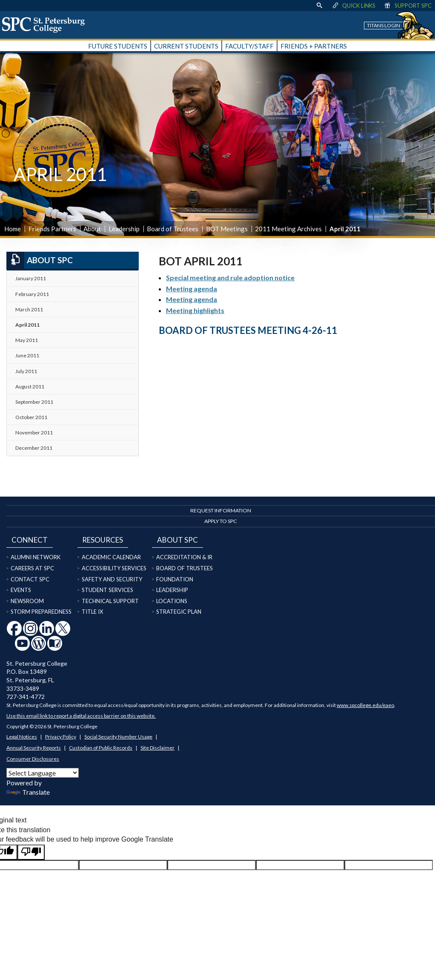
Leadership (124, 229)
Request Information (221, 510)
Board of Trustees (173, 229)
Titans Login (383, 25)
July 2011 (26, 371)
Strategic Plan (179, 612)
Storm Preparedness (41, 612)
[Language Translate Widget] (43, 773)
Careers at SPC (32, 568)
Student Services (107, 590)
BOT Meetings (227, 229)
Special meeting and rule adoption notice (230, 277)
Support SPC (408, 6)
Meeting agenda (192, 289)
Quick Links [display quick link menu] (353, 6)
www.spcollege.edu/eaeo (365, 705)
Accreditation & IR (184, 557)
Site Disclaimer (157, 748)
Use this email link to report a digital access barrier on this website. (81, 716)
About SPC (40, 260)
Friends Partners (52, 229)
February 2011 (32, 294)
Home (13, 229)
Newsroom (27, 601)
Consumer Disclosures (33, 759)
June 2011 (27, 355)
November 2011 (34, 433)
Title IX (92, 612)
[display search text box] (319, 6)
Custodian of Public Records (101, 748)
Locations (172, 601)
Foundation (175, 579)
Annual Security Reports (34, 748)
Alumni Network (36, 557)
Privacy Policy (61, 737)
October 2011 (31, 417)
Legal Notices (22, 737)
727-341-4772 (26, 697)
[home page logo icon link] (46, 25)
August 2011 (30, 387)
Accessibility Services (114, 568)
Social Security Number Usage (118, 737)
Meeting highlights (195, 310)
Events (21, 590)
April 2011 (27, 325)
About (92, 229)
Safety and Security (112, 579)
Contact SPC (30, 579)
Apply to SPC (221, 521)
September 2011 (34, 402)
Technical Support (110, 601)
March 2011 (29, 309)
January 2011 (31, 278)
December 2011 (34, 448)
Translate (28, 792)
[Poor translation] (31, 852)
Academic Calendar (111, 557)
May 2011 (27, 340)
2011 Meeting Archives (288, 229)
